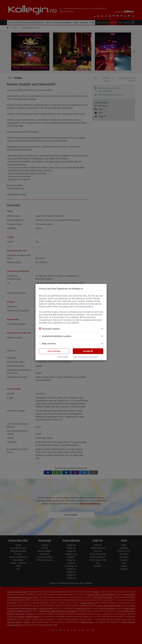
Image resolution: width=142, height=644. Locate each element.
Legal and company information (85, 357)
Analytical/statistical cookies (55, 336)
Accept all (88, 351)
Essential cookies (49, 329)
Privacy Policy (63, 357)
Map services (47, 344)
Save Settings (54, 351)
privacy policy (86, 307)
